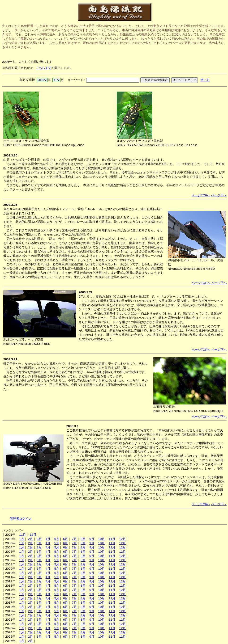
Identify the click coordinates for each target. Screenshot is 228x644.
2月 (30, 539)
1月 (22, 539)
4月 (48, 539)
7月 (74, 539)
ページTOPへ (201, 195)
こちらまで (44, 68)
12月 (33, 535)
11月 (22, 535)
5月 (57, 539)
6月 (65, 539)
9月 (92, 539)
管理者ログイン (21, 519)
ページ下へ (219, 195)
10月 (101, 539)
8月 (83, 539)
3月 (39, 539)
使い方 (205, 80)
